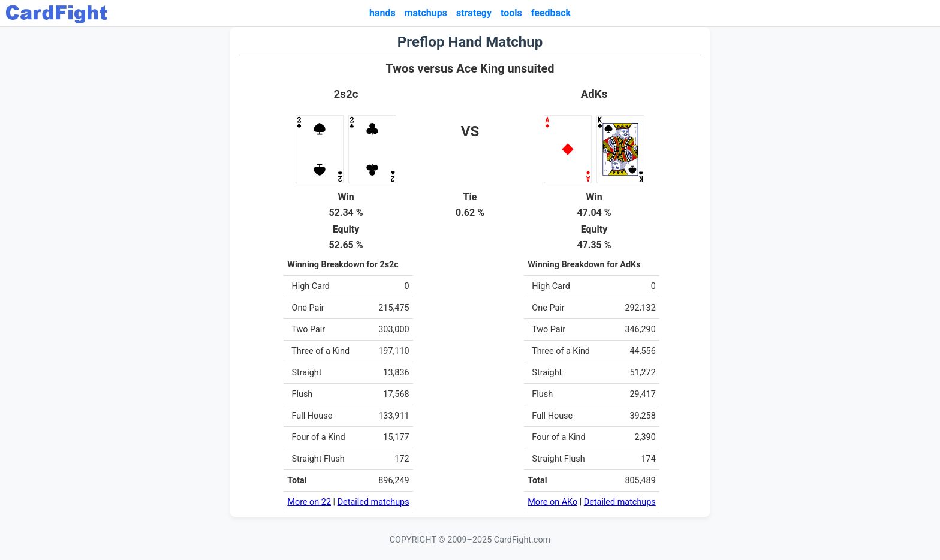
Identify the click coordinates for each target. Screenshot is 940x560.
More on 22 (309, 502)
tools (511, 13)
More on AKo (552, 502)
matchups (426, 13)
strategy (474, 13)
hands (382, 13)
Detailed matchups (373, 502)
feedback (551, 13)
